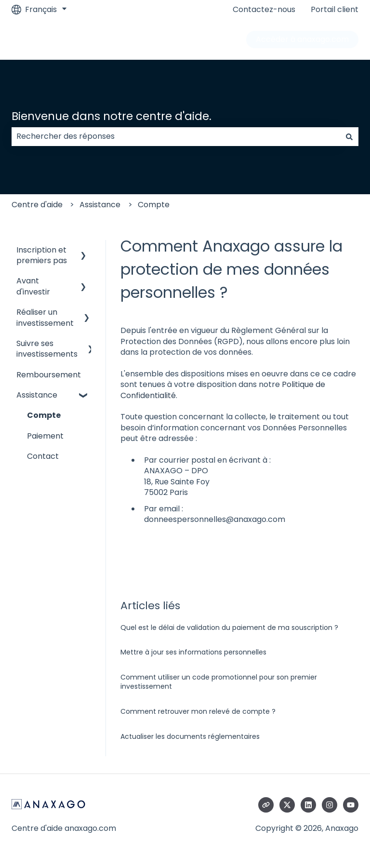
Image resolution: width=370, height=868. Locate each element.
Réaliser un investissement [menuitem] (45, 317)
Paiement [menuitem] (45, 436)
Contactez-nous (264, 10)
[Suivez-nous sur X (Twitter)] (287, 805)
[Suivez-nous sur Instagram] (330, 805)
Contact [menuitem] (43, 456)
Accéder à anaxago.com (302, 39)
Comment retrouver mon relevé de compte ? (198, 711)
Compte (154, 205)
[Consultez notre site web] (266, 805)
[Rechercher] (349, 136)
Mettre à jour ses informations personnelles (193, 652)
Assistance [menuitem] (37, 395)
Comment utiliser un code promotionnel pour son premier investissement (219, 682)
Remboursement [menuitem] (49, 375)
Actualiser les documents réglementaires (190, 736)
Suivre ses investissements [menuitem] (47, 349)
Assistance (100, 205)
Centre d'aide (37, 205)
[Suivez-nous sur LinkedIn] (308, 805)
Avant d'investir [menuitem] (33, 286)
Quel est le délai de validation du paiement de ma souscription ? (229, 628)
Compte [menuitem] (44, 415)
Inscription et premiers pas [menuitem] (42, 255)
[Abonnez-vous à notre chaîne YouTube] (351, 805)
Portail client (335, 10)
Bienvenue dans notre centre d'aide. (112, 116)
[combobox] (176, 136)
